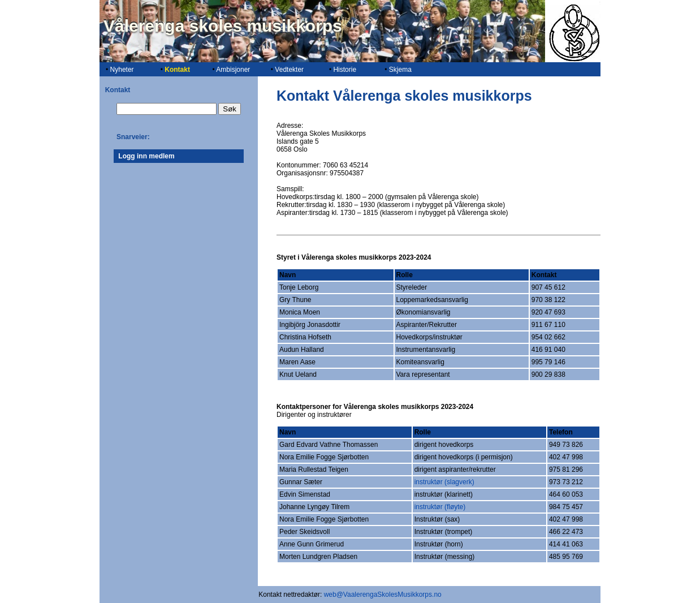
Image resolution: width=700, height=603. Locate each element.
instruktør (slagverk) (444, 482)
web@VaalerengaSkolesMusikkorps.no (383, 595)
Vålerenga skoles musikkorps (223, 26)
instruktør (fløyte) (440, 507)
